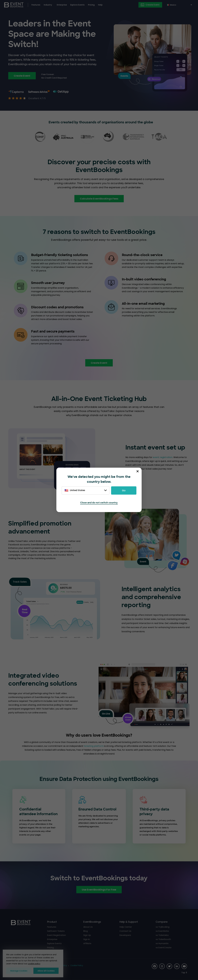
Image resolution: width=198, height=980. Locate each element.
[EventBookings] (14, 5)
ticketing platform (94, 746)
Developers (125, 935)
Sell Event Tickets (56, 931)
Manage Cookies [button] (19, 971)
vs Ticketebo (162, 935)
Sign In (87, 939)
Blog (86, 931)
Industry (48, 5)
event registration (163, 457)
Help (100, 5)
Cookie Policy (77, 965)
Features (36, 5)
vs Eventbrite (162, 931)
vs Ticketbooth (163, 939)
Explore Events (77, 5)
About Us (88, 927)
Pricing (91, 5)
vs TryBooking (163, 927)
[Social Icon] (155, 966)
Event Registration (57, 935)
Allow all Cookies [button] (46, 971)
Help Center (126, 927)
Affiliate (87, 943)
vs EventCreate (164, 947)
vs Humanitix (162, 943)
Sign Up (87, 935)
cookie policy (34, 964)
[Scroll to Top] (184, 973)
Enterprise (62, 5)
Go (124, 490)
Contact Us (125, 931)
